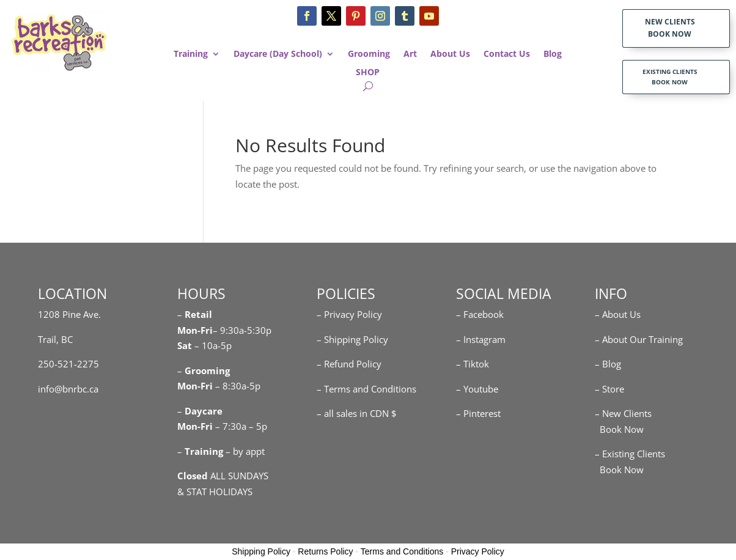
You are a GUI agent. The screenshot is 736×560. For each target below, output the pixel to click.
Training (191, 54)
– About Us (618, 314)
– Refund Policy (349, 364)
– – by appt (221, 451)
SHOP (368, 73)
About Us (450, 54)
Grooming (369, 54)
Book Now (619, 429)
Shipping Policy (261, 551)
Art (410, 54)
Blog (553, 54)
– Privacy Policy (349, 314)
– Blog (608, 364)
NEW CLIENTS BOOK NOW (670, 28)
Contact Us (507, 54)
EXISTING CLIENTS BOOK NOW (670, 77)
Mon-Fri (195, 386)
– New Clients (623, 413)
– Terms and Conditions (366, 389)
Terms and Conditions (402, 551)
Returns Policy (325, 551)
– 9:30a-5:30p (242, 330)
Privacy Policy (478, 551)
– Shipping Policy (352, 339)
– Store (609, 389)
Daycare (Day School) (278, 54)
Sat (185, 345)
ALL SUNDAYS (223, 476)
